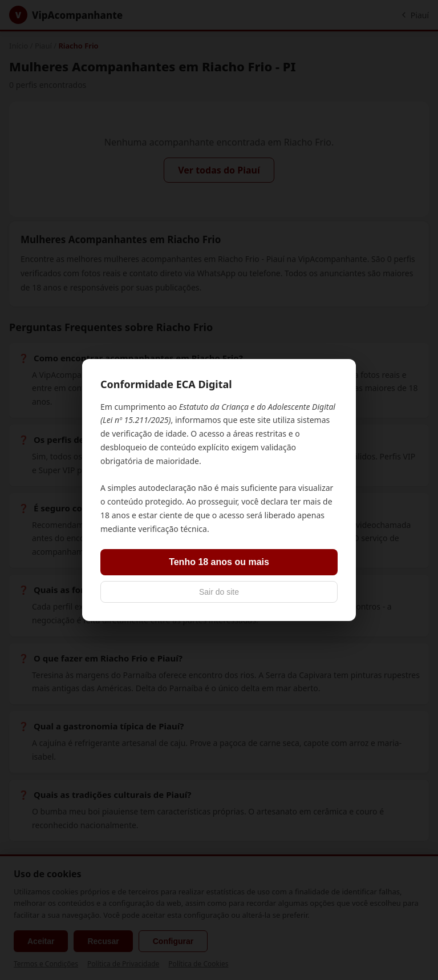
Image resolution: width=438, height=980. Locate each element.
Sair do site (219, 592)
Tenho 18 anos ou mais (219, 562)
